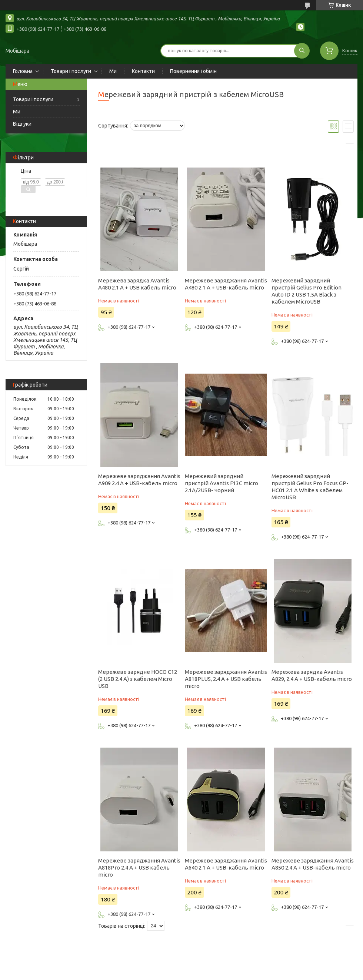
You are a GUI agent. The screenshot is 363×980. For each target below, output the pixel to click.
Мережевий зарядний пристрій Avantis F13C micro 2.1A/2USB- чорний (222, 483)
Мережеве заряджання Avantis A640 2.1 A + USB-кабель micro (226, 864)
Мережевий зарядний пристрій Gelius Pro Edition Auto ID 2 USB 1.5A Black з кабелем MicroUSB (307, 291)
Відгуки (22, 124)
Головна (23, 71)
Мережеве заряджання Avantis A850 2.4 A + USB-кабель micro (313, 864)
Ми (113, 71)
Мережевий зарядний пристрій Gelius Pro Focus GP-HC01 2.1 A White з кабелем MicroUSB (310, 487)
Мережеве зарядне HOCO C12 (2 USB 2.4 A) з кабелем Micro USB (138, 679)
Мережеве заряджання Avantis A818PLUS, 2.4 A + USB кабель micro (226, 679)
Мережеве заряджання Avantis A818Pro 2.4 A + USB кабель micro (139, 868)
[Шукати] (302, 51)
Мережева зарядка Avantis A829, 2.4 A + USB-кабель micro (312, 675)
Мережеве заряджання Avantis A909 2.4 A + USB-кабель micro (139, 480)
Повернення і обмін (193, 71)
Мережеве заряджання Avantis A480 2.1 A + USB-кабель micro (226, 284)
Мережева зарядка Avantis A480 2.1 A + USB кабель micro (137, 284)
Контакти (143, 71)
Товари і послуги (71, 71)
